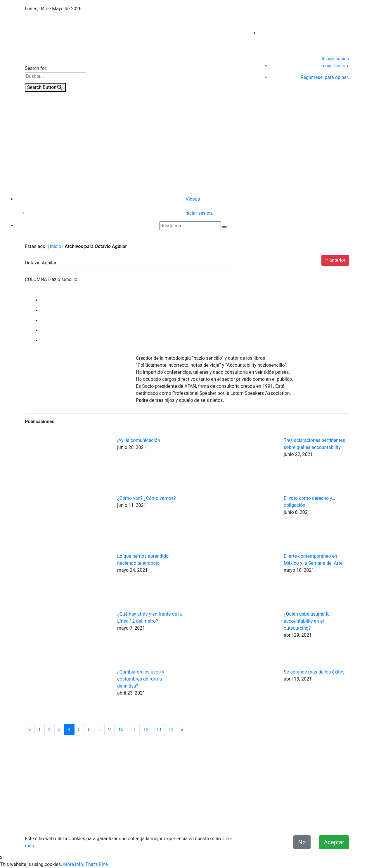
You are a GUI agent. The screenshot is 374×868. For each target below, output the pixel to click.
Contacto (142, 822)
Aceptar (334, 842)
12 (146, 730)
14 (171, 730)
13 (158, 730)
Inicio (56, 246)
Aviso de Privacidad (175, 822)
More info (73, 864)
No (302, 842)
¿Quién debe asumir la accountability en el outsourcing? (307, 621)
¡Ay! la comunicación (139, 440)
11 (133, 730)
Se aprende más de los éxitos (314, 672)
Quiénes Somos (113, 822)
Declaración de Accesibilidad (282, 822)
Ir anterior (335, 260)
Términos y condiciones (224, 822)
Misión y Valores (332, 822)
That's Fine (97, 864)
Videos (193, 199)
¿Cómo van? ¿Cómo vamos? (147, 498)
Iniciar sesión (335, 59)
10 (121, 730)
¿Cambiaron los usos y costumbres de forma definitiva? (141, 679)
